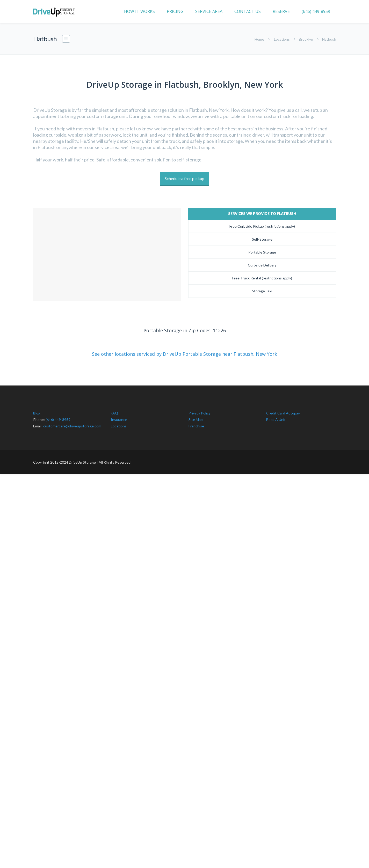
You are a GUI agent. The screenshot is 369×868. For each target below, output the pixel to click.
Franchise (196, 424)
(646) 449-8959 (316, 11)
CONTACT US (248, 11)
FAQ (114, 411)
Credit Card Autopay (283, 411)
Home (259, 39)
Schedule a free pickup (184, 178)
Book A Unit (276, 417)
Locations (282, 39)
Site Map (196, 417)
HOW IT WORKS (139, 11)
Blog (37, 411)
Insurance (119, 417)
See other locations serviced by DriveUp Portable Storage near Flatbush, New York (184, 352)
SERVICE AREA (209, 11)
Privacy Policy (200, 411)
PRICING (175, 11)
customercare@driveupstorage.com (72, 424)
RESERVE (281, 11)
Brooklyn (306, 39)
